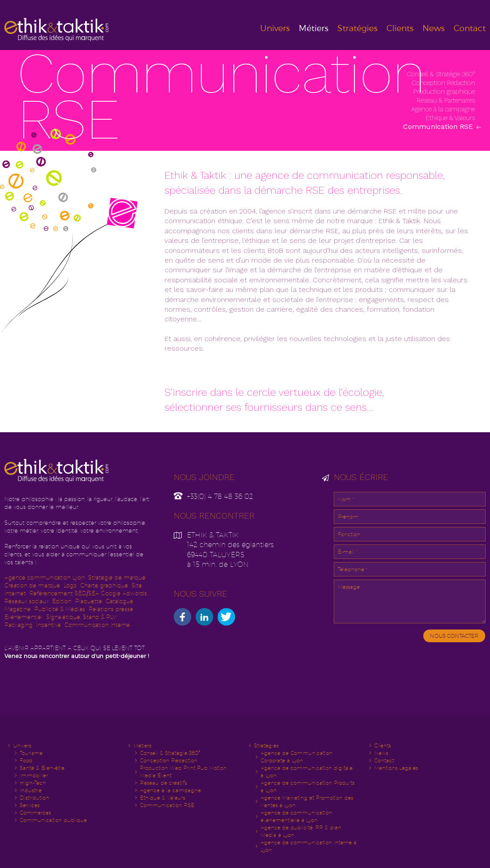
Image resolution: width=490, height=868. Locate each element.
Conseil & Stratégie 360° (442, 74)
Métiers (314, 28)
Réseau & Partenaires (447, 100)
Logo (70, 585)
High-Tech (33, 783)
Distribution (34, 798)
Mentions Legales (396, 768)
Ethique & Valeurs (451, 118)
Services (30, 805)
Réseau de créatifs (163, 783)
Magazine (18, 609)
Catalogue (120, 601)
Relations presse (111, 609)
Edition (62, 601)
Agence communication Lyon (45, 578)
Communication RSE (439, 126)
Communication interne (97, 625)
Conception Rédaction (444, 83)
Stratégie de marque (117, 578)
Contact (470, 28)
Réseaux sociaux (27, 601)
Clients (400, 28)
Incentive (48, 625)
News (434, 28)
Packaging (18, 625)
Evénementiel (23, 617)
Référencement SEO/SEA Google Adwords (88, 593)
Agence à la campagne (444, 109)
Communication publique (53, 820)
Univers (275, 28)
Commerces (35, 813)
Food (26, 760)
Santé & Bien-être (42, 768)
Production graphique (445, 92)
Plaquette (89, 601)
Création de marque (32, 585)
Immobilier (34, 775)
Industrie (31, 790)
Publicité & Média (58, 609)
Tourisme (31, 753)
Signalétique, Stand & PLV (81, 617)
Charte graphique (104, 585)
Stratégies (358, 28)
